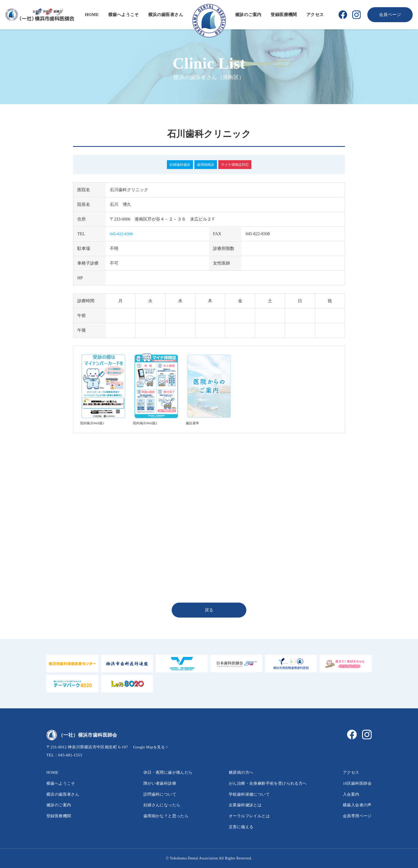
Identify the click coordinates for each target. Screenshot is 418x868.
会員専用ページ (356, 816)
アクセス (315, 15)
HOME (92, 15)
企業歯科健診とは (242, 805)
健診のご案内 (248, 15)
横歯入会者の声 (356, 805)
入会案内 (350, 794)
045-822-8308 (122, 234)
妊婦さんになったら (159, 805)
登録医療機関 (284, 15)
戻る (209, 610)
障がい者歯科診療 (157, 783)
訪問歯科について (157, 794)
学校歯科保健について (247, 794)
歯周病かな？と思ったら (163, 816)
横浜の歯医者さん (166, 15)
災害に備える (238, 827)
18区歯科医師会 (356, 783)
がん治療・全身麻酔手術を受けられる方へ (266, 783)
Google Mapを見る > (152, 747)
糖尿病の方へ (238, 772)
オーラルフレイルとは (247, 816)
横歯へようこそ (124, 15)
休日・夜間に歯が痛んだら (166, 772)
